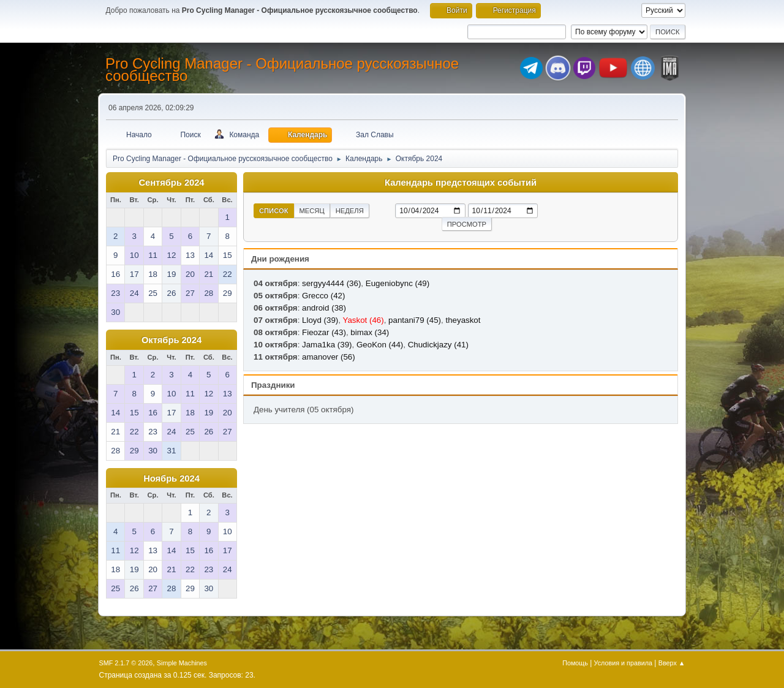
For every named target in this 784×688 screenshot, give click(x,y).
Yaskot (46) (363, 320)
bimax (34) (370, 332)
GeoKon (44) (380, 345)
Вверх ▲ (672, 663)
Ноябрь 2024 (171, 478)
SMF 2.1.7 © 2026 (126, 663)
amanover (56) (329, 357)
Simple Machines (182, 663)
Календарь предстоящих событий (461, 183)
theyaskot (463, 320)
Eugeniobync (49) (398, 283)
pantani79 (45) (415, 320)
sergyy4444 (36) (331, 283)
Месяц (312, 211)
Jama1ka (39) (327, 345)
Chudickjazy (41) (438, 345)
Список (274, 211)
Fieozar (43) (324, 332)
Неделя (350, 211)
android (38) (324, 308)
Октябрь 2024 (171, 340)
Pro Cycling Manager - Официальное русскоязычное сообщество (282, 70)
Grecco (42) (323, 296)
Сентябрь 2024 (171, 183)
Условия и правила (623, 663)
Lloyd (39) (320, 320)
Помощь (575, 663)
